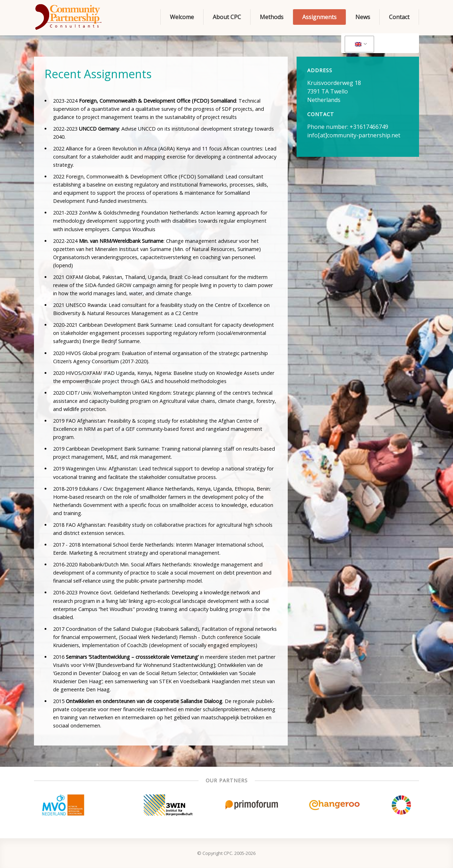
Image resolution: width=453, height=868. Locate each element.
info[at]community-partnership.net (354, 135)
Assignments (319, 17)
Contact (399, 17)
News (363, 17)
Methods (272, 17)
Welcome (182, 17)
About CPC (227, 17)
